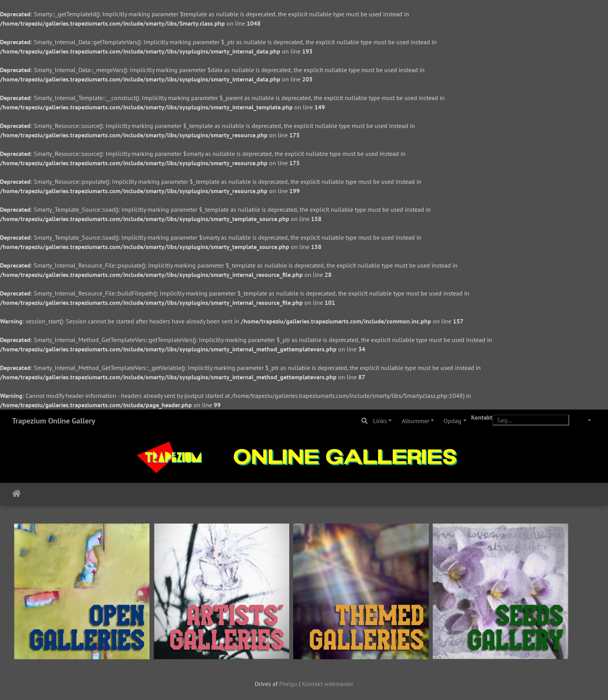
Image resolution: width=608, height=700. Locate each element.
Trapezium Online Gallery (54, 421)
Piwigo (288, 684)
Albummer (415, 421)
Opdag (453, 421)
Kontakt (482, 417)
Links (380, 421)
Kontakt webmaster (328, 684)
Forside (16, 494)
